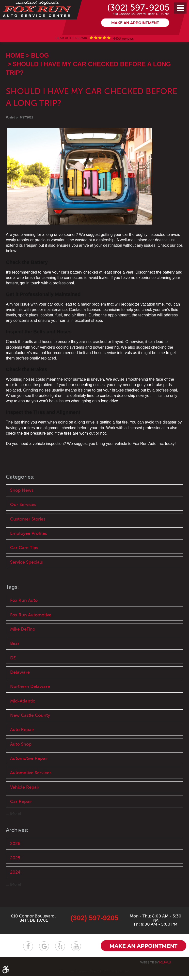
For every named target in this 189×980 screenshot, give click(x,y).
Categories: (21, 489)
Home (15, 67)
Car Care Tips (24, 561)
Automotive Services (31, 789)
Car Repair (21, 818)
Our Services (23, 517)
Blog (40, 67)
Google (44, 950)
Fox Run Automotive (31, 628)
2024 (15, 889)
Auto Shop (21, 759)
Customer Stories (28, 531)
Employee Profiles (29, 546)
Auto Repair (22, 745)
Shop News (22, 502)
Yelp (60, 950)
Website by (156, 966)
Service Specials (26, 575)
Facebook (28, 950)
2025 (15, 875)
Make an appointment (135, 35)
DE (13, 672)
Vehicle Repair (25, 803)
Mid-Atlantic (23, 716)
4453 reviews (123, 51)
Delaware (20, 686)
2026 (15, 860)
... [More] (14, 830)
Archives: (18, 846)
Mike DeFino (23, 643)
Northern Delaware (30, 701)
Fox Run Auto (24, 614)
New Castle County (30, 730)
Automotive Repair (29, 774)
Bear (15, 657)
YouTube (76, 950)
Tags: (13, 600)
